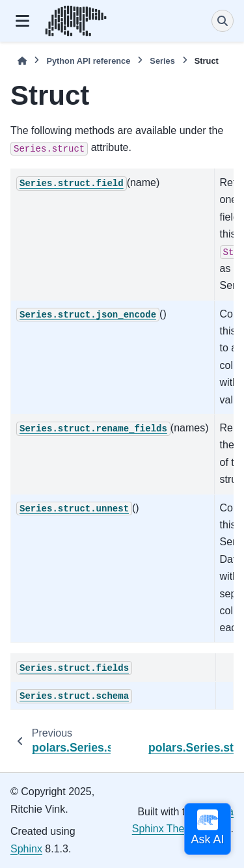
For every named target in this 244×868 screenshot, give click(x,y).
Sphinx (26, 849)
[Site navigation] (22, 21)
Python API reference (88, 61)
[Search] (223, 21)
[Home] (22, 61)
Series (162, 61)
